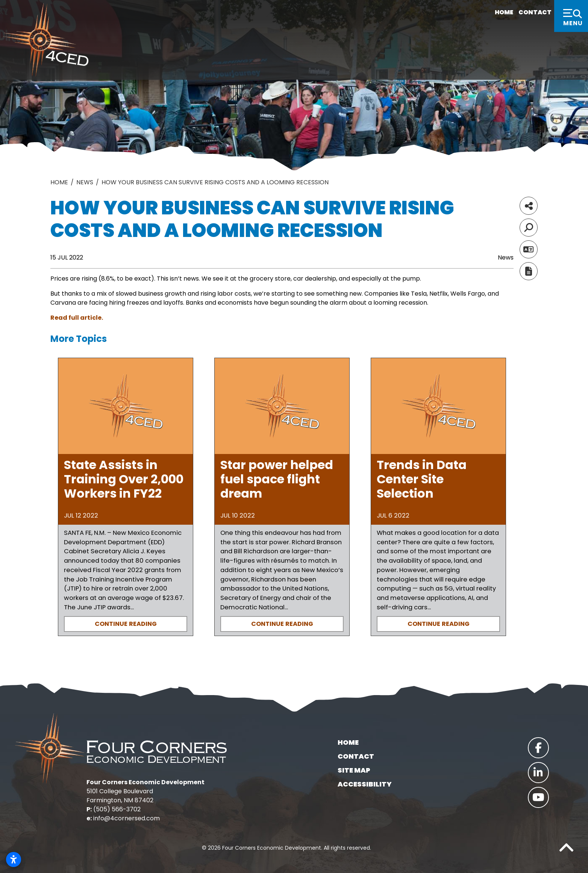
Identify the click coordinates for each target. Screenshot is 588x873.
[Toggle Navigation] (571, 16)
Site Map (354, 770)
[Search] (529, 228)
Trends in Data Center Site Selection (422, 479)
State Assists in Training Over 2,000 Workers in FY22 (124, 479)
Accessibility (365, 784)
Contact (526, 12)
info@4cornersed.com (127, 818)
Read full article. (77, 318)
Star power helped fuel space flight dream (277, 479)
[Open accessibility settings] (14, 859)
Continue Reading (126, 624)
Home (492, 12)
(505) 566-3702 (117, 809)
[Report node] (529, 271)
